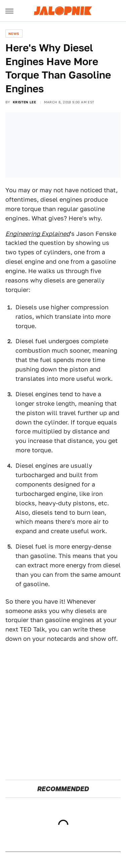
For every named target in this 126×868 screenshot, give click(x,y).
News (14, 34)
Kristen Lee (24, 102)
